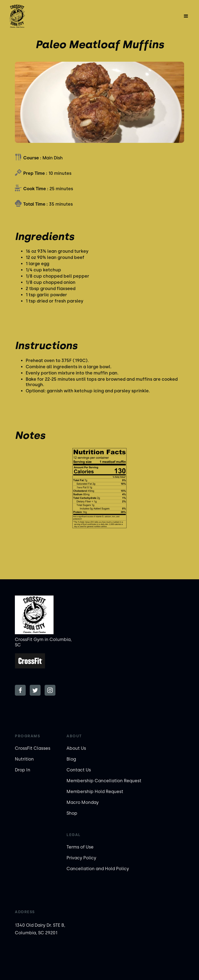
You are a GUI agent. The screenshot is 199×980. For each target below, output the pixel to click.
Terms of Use (80, 847)
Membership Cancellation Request (104, 781)
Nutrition (24, 759)
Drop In (23, 770)
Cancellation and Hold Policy (98, 869)
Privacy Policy (81, 858)
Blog (71, 759)
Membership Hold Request (95, 792)
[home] (33, 16)
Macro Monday (83, 802)
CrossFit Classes (33, 748)
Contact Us (79, 770)
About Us (76, 748)
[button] (186, 16)
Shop (72, 813)
